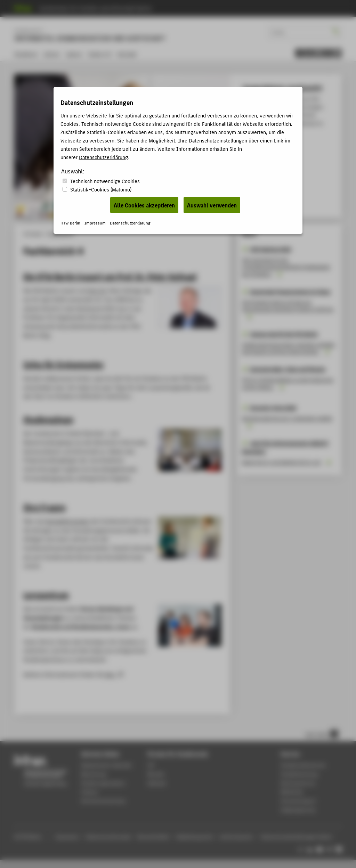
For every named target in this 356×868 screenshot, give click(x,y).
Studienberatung (299, 774)
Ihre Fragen (44, 507)
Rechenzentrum (298, 783)
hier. (111, 674)
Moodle (156, 774)
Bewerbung (94, 774)
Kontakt (127, 54)
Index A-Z (100, 54)
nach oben (322, 734)
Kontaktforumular (67, 521)
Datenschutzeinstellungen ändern (297, 837)
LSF (151, 765)
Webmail (157, 783)
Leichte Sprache (236, 837)
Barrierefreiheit (153, 837)
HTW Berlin (33, 234)
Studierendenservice (303, 765)
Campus (90, 792)
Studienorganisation (103, 783)
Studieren (26, 54)
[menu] (318, 53)
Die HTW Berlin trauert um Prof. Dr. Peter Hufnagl (110, 276)
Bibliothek (292, 792)
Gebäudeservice (298, 810)
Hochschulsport (298, 801)
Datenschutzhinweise (108, 837)
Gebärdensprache (195, 837)
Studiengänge (48, 419)
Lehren (52, 54)
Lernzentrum (46, 595)
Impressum (67, 837)
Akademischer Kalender (107, 765)
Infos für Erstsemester (64, 364)
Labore (74, 54)
